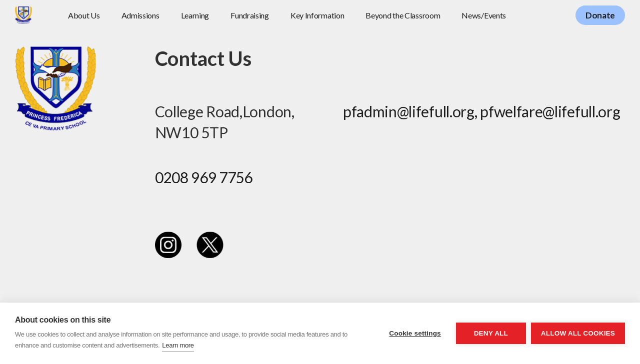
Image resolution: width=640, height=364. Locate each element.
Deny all (491, 333)
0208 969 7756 (204, 177)
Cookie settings (415, 333)
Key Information (317, 15)
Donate (600, 15)
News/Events (484, 15)
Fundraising (250, 15)
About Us (84, 15)
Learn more (178, 345)
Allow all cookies (578, 333)
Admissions (140, 15)
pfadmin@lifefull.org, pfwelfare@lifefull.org (482, 111)
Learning (195, 15)
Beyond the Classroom (403, 15)
